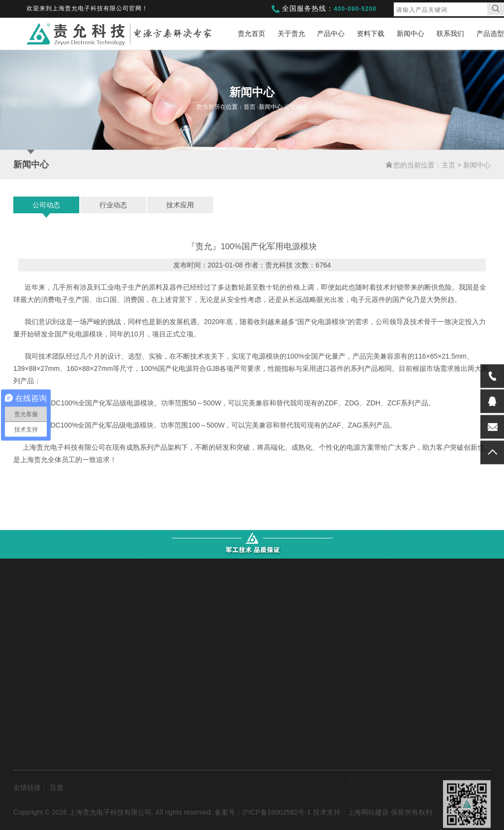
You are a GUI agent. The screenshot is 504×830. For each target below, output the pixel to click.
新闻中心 (410, 33)
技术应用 (180, 205)
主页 (448, 165)
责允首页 (252, 33)
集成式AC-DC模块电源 (214, 756)
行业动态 (113, 205)
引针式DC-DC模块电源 (102, 726)
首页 (250, 107)
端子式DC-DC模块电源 (214, 726)
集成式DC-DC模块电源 (102, 741)
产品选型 (490, 33)
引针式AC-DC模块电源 (214, 741)
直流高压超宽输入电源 (213, 770)
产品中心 (331, 33)
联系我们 (450, 33)
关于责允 (291, 33)
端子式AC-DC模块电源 (101, 756)
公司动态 (46, 205)
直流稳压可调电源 (206, 785)
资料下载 (371, 33)
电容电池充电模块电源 (101, 770)
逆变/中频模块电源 (95, 785)
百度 (57, 811)
